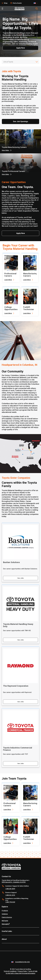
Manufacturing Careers (30, 275)
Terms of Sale (33, 971)
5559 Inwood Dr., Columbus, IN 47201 (14, 882)
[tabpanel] (20, 420)
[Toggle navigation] (2, 9)
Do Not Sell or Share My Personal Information (20, 973)
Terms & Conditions (10, 971)
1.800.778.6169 (10, 902)
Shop (6, 3)
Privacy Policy (22, 971)
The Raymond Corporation (16, 686)
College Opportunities (11, 308)
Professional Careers (10, 275)
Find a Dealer (17, 3)
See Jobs (21, 578)
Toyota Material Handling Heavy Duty (18, 625)
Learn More (8, 280)
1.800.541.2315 (10, 895)
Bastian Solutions (11, 562)
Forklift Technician (29, 308)
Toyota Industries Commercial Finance (18, 749)
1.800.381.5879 (10, 889)
